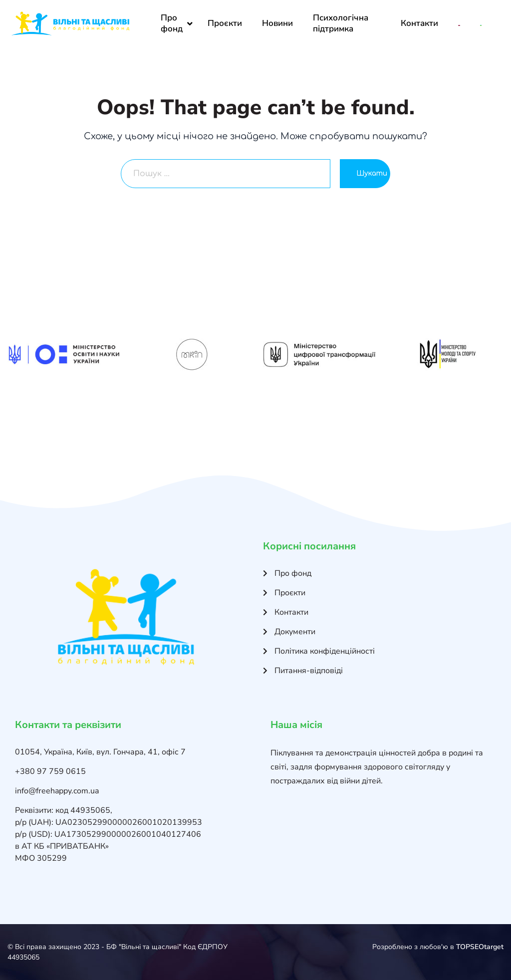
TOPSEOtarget (480, 947)
